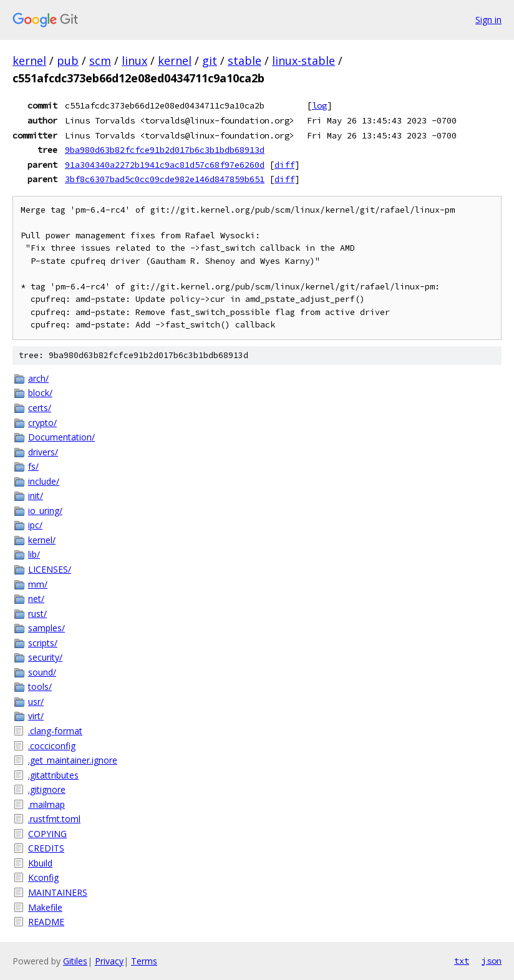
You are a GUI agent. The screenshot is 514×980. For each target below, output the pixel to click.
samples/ (46, 628)
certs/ (40, 408)
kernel (29, 61)
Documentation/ (61, 437)
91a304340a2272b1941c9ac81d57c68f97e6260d (165, 165)
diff (284, 165)
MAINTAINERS (58, 892)
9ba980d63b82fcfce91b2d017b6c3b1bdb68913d (165, 150)
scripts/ (43, 643)
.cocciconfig (52, 746)
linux (134, 61)
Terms (144, 961)
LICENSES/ (50, 569)
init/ (36, 496)
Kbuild (40, 863)
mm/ (38, 584)
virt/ (36, 716)
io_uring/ (45, 511)
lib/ (34, 554)
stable (245, 61)
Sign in (488, 20)
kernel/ (42, 540)
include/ (44, 481)
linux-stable (303, 61)
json (492, 961)
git (210, 61)
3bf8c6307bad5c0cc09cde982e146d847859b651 (165, 179)
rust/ (37, 614)
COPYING (47, 834)
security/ (45, 657)
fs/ (33, 466)
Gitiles (75, 961)
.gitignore (47, 789)
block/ (40, 393)
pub (68, 61)
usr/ (36, 701)
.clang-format (55, 731)
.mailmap (46, 804)
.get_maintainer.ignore (73, 760)
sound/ (42, 672)
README (46, 922)
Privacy (109, 961)
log (319, 105)
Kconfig (43, 877)
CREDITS (46, 848)
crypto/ (42, 423)
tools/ (40, 686)
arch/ (38, 378)
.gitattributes (53, 775)
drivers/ (43, 452)
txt (462, 961)
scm (100, 61)
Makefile (45, 907)
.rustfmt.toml (54, 819)
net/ (36, 599)
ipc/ (35, 525)
